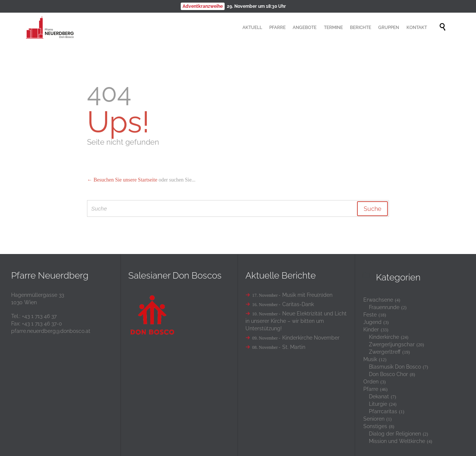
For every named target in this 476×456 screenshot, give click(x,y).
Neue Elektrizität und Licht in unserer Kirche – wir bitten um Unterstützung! (296, 321)
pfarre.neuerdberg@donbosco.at (51, 331)
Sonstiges (375, 426)
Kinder (371, 330)
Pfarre (371, 389)
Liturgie (378, 404)
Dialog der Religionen (395, 434)
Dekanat (379, 396)
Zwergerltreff (385, 352)
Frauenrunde (384, 307)
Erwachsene (378, 300)
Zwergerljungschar (392, 344)
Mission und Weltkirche (397, 441)
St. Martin (294, 347)
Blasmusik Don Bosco (395, 367)
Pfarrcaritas (383, 411)
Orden (371, 382)
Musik (370, 359)
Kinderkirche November (311, 338)
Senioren (374, 419)
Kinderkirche (384, 337)
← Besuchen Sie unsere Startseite (122, 180)
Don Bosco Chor (388, 374)
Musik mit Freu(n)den (307, 295)
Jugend (372, 322)
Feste (370, 315)
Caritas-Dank (298, 304)
